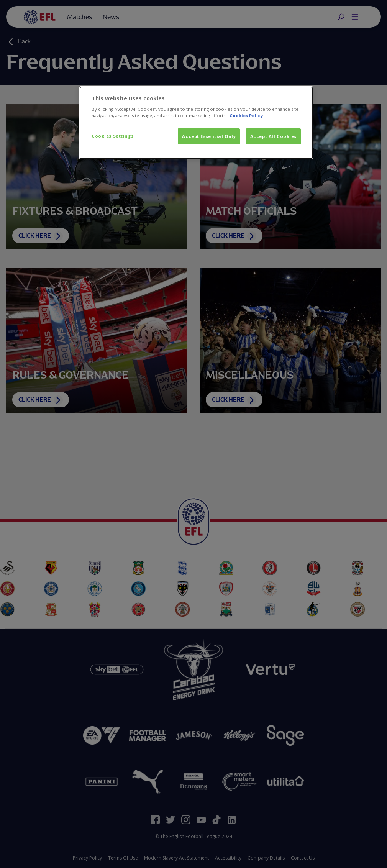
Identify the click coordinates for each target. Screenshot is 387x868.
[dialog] (196, 123)
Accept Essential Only (209, 136)
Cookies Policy (246, 116)
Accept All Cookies (273, 136)
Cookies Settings (112, 136)
